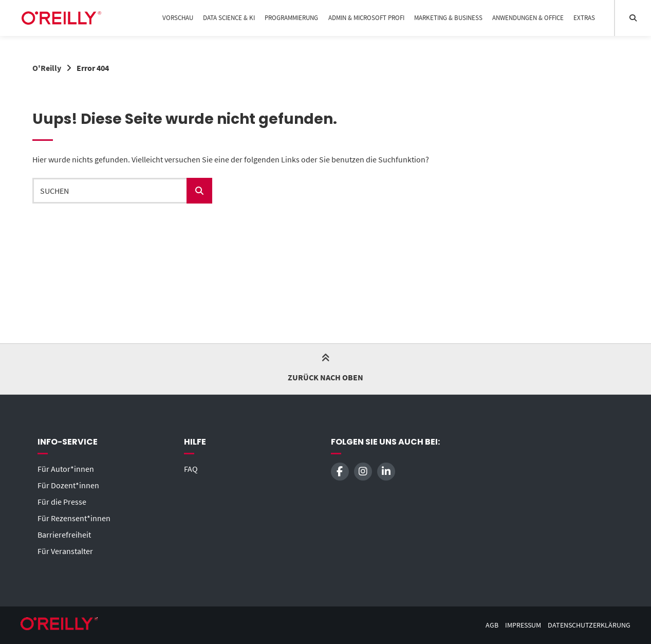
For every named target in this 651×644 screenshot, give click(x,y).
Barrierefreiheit (64, 535)
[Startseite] (61, 18)
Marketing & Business (448, 18)
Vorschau (178, 18)
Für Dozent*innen (68, 485)
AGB (492, 625)
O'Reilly (47, 68)
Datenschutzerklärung (589, 625)
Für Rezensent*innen (74, 518)
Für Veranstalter (65, 551)
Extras (584, 18)
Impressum (523, 625)
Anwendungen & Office (528, 18)
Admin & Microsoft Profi (366, 18)
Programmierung (291, 18)
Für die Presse (62, 502)
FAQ (191, 469)
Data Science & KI (229, 18)
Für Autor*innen (66, 469)
